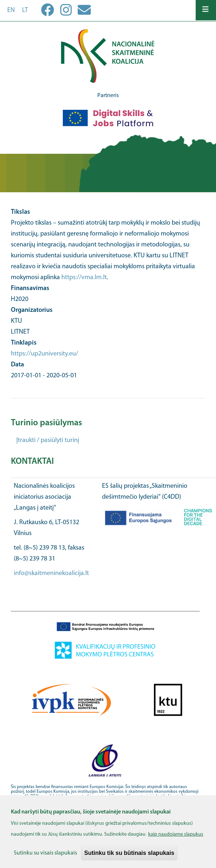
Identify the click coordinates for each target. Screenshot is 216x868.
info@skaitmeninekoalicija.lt (51, 573)
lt (25, 10)
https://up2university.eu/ (44, 354)
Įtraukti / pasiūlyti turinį (48, 440)
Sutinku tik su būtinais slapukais (129, 858)
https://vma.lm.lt (84, 278)
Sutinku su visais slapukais (45, 858)
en (11, 10)
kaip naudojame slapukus (176, 839)
